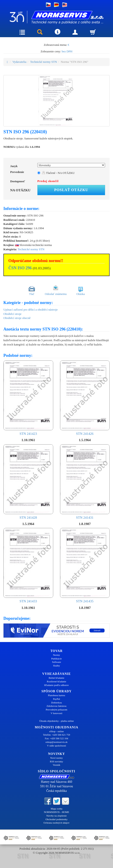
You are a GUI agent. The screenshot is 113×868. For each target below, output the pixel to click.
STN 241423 (28, 398)
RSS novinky (56, 761)
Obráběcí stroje (12, 314)
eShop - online (56, 731)
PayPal (56, 699)
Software (57, 662)
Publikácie (56, 659)
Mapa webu (57, 809)
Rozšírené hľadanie (56, 681)
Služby (56, 666)
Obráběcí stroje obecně (17, 318)
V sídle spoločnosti (56, 746)
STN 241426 (85, 398)
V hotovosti (56, 713)
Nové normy (56, 758)
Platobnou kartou (56, 695)
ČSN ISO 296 (20, 268)
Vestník (56, 765)
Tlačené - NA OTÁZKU (58, 173)
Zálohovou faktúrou (57, 706)
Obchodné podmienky (56, 819)
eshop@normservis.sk (56, 742)
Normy (56, 655)
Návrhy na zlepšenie (57, 816)
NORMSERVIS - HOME (57, 812)
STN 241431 (85, 482)
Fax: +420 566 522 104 (56, 738)
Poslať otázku (71, 190)
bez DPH (67, 51)
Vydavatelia (19, 62)
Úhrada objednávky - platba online (56, 721)
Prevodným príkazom (56, 710)
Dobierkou (56, 703)
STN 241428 (28, 482)
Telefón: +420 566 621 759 (57, 735)
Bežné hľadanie (56, 678)
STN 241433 (28, 565)
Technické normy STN (43, 62)
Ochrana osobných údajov (56, 823)
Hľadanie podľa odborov (56, 685)
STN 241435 (85, 565)
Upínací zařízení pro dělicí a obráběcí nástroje (31, 310)
